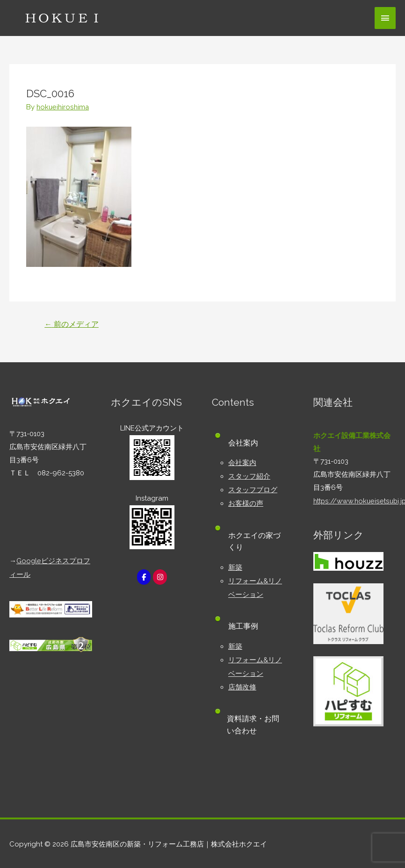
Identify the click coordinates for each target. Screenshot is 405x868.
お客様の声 (246, 502)
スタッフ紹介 (249, 475)
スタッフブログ (253, 488)
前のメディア (72, 324)
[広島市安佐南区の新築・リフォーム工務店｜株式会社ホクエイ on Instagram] (160, 577)
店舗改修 (242, 682)
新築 (235, 565)
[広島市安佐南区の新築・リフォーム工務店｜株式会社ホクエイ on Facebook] (144, 577)
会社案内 (242, 462)
